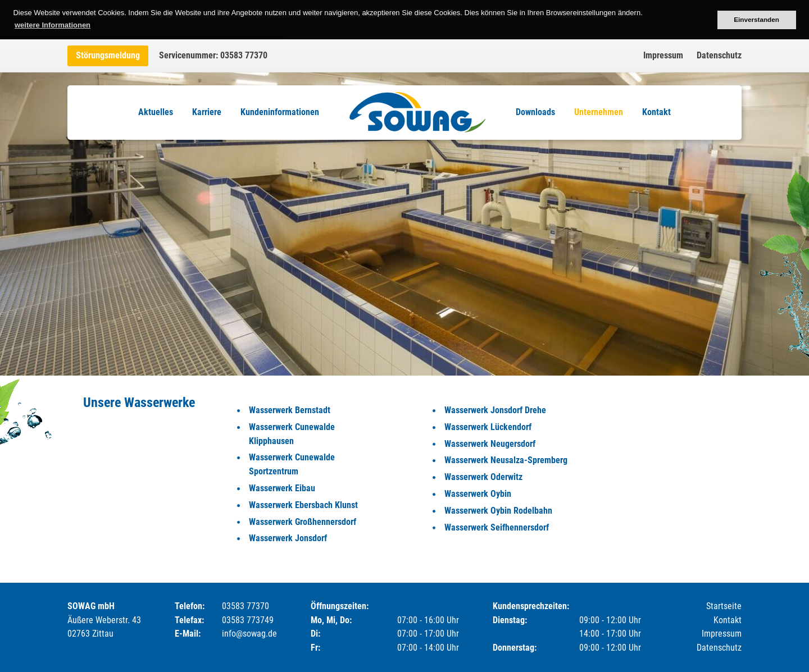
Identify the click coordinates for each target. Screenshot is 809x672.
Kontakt (728, 620)
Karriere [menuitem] (207, 112)
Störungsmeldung (108, 55)
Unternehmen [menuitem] (599, 112)
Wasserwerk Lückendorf (488, 427)
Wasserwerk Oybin (478, 494)
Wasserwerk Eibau (282, 488)
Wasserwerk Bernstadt (290, 410)
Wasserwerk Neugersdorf (490, 444)
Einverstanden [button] (756, 19)
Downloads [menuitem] (535, 112)
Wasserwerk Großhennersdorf (303, 522)
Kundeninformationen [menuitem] (280, 112)
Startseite (724, 606)
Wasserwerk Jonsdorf (288, 538)
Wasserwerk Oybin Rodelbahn (498, 511)
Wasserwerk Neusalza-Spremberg (506, 460)
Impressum (663, 55)
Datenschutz (719, 55)
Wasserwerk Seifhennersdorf (497, 527)
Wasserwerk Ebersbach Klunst (303, 505)
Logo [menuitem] (417, 112)
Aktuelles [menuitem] (156, 112)
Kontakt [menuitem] (656, 112)
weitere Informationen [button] (53, 25)
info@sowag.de (249, 634)
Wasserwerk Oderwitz (483, 477)
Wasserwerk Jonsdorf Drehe (495, 410)
